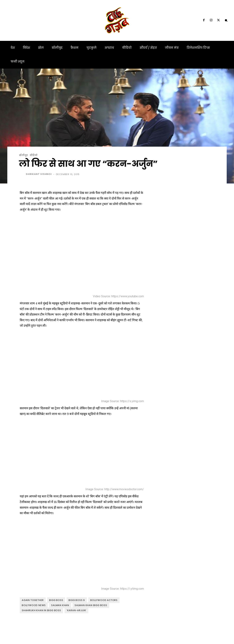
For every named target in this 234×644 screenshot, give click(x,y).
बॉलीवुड (23, 155)
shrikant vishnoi (39, 174)
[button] (226, 20)
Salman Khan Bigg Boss (91, 605)
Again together (33, 600)
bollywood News (34, 605)
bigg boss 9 (77, 600)
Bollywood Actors (104, 600)
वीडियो (34, 155)
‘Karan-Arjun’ (76, 610)
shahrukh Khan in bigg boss (41, 610)
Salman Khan (60, 605)
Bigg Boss (56, 600)
